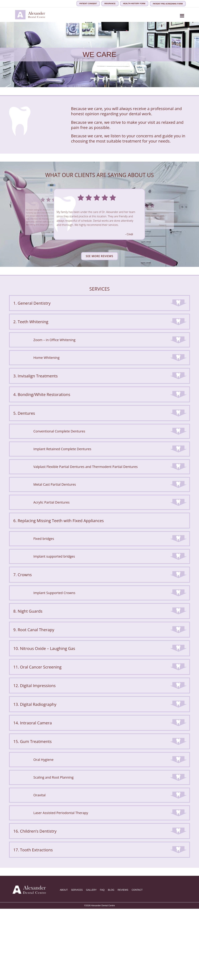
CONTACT (140, 961)
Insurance (110, 4)
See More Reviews (99, 256)
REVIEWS (125, 961)
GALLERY (92, 961)
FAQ (104, 961)
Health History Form (134, 4)
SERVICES (78, 961)
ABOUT (64, 961)
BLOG (113, 961)
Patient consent (88, 4)
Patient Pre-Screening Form (168, 4)
